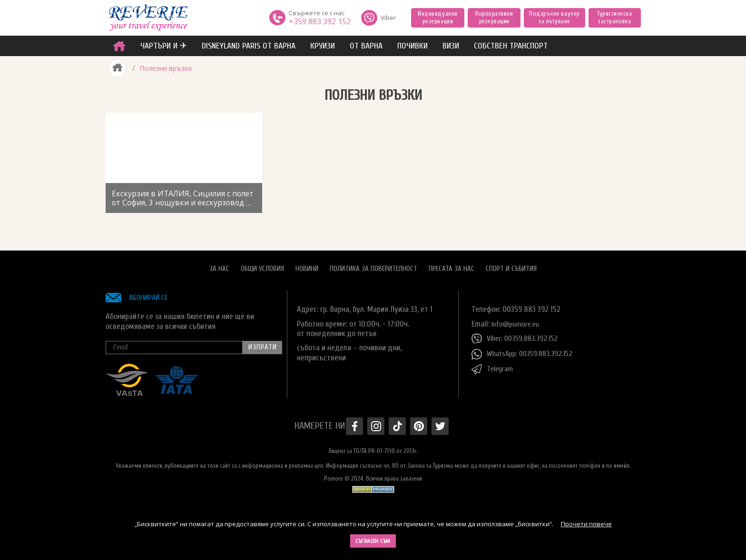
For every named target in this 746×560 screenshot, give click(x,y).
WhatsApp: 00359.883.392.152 (525, 351)
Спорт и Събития (511, 266)
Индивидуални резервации (437, 17)
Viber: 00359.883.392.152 (517, 336)
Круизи (323, 46)
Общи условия (262, 266)
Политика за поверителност (373, 266)
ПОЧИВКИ (412, 46)
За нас (219, 266)
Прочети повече (586, 524)
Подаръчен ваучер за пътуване (554, 17)
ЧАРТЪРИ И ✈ (164, 46)
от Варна (366, 46)
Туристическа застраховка (614, 17)
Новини (307, 266)
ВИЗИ (451, 46)
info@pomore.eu (517, 320)
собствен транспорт (511, 46)
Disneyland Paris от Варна (249, 46)
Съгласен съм (373, 541)
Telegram (494, 366)
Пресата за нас (452, 266)
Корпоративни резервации (494, 17)
